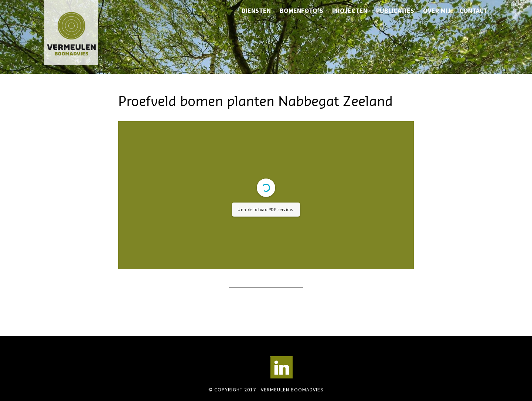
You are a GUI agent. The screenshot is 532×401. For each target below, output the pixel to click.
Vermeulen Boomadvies (81, 32)
